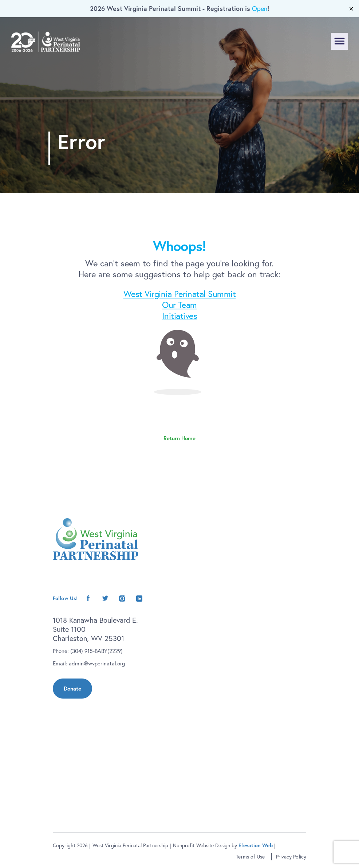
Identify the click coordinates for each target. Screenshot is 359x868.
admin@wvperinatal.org (97, 663)
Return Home (179, 438)
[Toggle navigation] (340, 41)
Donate (72, 689)
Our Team (179, 305)
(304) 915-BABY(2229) (96, 651)
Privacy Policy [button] (291, 857)
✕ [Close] (351, 9)
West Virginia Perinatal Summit (180, 294)
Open (260, 9)
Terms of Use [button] (250, 857)
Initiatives (180, 316)
